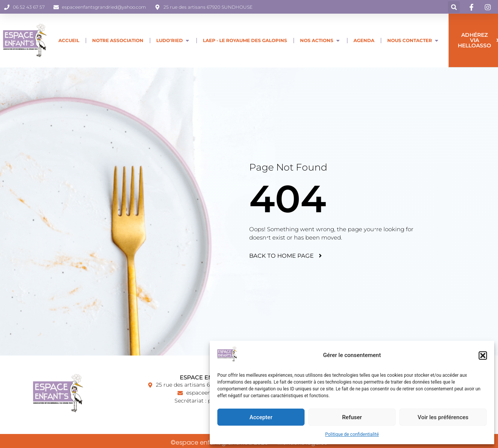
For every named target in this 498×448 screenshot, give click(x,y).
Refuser (352, 417)
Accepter (261, 417)
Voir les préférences (443, 417)
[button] (483, 356)
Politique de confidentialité (352, 434)
